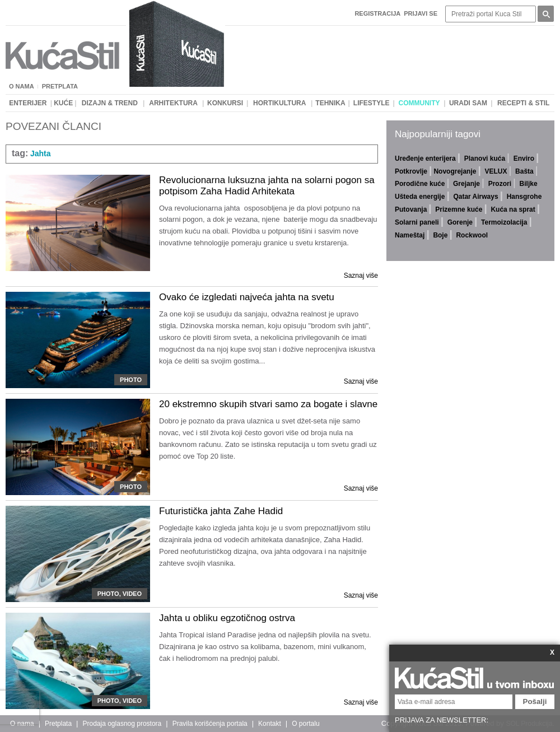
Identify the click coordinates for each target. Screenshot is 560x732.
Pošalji (535, 701)
